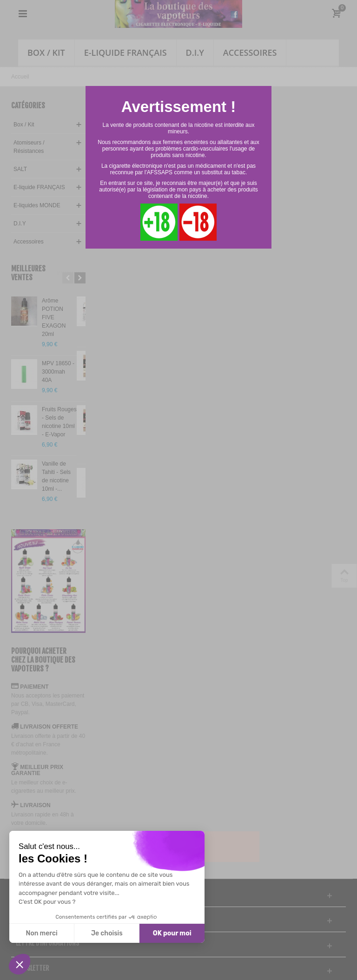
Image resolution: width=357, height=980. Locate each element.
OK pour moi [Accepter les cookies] (172, 933)
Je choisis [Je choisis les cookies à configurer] (107, 933)
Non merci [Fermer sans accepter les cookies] (41, 933)
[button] (20, 964)
